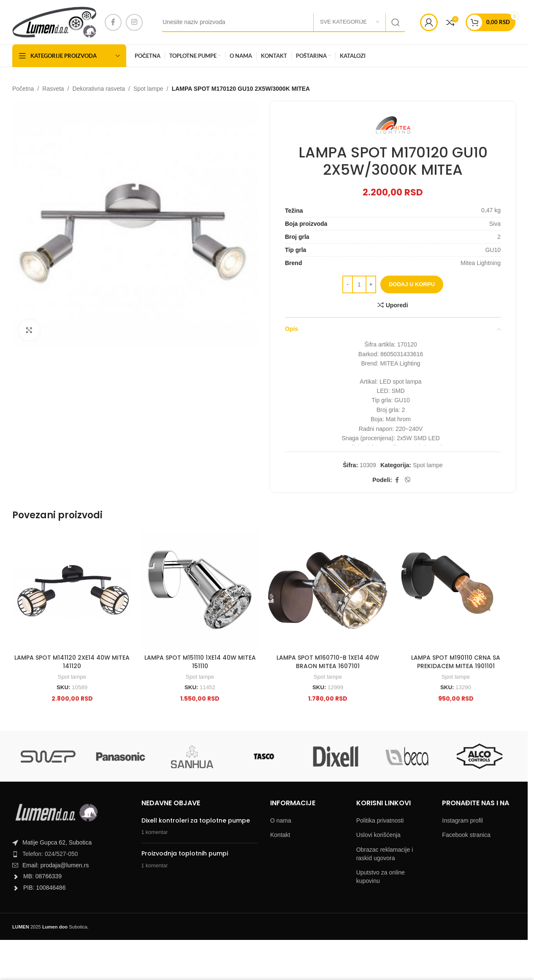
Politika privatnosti (380, 820)
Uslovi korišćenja (378, 835)
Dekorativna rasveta (99, 89)
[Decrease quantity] (348, 284)
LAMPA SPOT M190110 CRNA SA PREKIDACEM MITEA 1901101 (456, 662)
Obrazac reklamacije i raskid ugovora (385, 854)
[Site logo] (54, 22)
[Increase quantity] (371, 284)
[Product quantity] (359, 284)
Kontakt (280, 835)
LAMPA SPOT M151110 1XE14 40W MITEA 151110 (200, 662)
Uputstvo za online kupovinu (381, 877)
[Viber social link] (408, 480)
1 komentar (155, 832)
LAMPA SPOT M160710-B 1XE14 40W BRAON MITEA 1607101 (328, 662)
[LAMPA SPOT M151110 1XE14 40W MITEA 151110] (200, 590)
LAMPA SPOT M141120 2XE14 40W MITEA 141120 (72, 662)
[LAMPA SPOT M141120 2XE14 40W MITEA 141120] (72, 590)
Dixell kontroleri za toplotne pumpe (196, 820)
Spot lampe (148, 89)
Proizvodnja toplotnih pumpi (185, 853)
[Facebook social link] (113, 22)
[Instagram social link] (134, 22)
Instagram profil (462, 820)
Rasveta (53, 89)
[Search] (283, 22)
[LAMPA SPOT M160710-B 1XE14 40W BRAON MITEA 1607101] (328, 590)
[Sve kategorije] (350, 22)
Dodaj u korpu (412, 285)
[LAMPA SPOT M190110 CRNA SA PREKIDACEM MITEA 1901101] (456, 590)
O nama (281, 820)
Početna (23, 89)
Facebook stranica (466, 835)
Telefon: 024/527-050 (50, 854)
